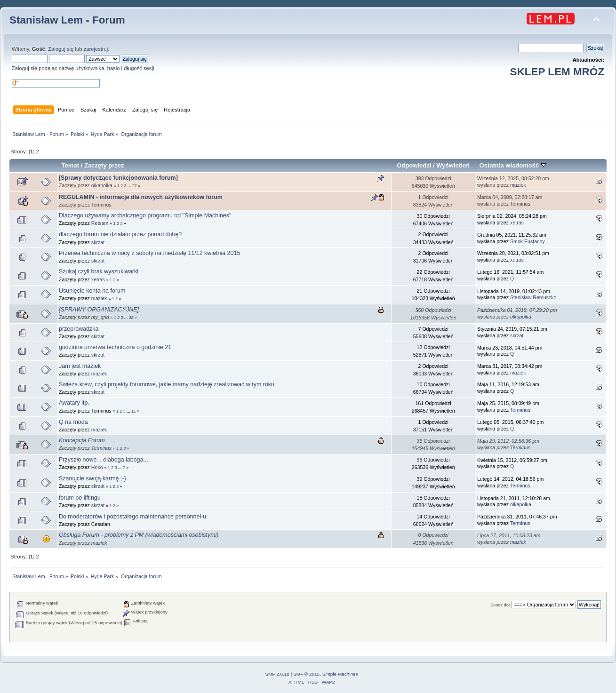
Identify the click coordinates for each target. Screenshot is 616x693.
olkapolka (102, 185)
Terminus (520, 410)
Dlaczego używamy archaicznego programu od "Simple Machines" (145, 215)
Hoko (97, 467)
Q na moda (73, 422)
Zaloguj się (61, 49)
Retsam (100, 223)
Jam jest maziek (80, 366)
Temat (70, 165)
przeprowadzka (79, 329)
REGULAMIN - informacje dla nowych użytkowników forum (141, 197)
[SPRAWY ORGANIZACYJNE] (99, 310)
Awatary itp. (74, 403)
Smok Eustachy (528, 241)
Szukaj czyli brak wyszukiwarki (99, 271)
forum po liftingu (80, 498)
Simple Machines (340, 674)
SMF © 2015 (306, 674)
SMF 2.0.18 (277, 674)
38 (131, 318)
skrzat (98, 242)
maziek (518, 185)
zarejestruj (96, 49)
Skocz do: (500, 605)
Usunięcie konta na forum (92, 291)
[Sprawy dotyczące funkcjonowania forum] (118, 178)
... (130, 186)
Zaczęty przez (104, 165)
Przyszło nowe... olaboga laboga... (104, 460)
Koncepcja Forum (82, 440)
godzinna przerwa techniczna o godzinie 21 (115, 347)
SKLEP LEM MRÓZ (557, 72)
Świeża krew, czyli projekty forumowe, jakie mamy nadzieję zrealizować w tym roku (167, 384)
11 (134, 411)
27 (135, 186)
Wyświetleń (453, 165)
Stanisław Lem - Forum (67, 20)
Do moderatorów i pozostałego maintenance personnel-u (132, 517)
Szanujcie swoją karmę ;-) (92, 478)
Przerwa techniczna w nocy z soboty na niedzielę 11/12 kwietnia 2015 (149, 253)
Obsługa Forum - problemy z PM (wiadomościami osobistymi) (139, 535)
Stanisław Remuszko (533, 297)
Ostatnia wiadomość (513, 165)
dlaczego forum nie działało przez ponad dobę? (120, 234)
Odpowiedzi (414, 165)
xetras (517, 223)
